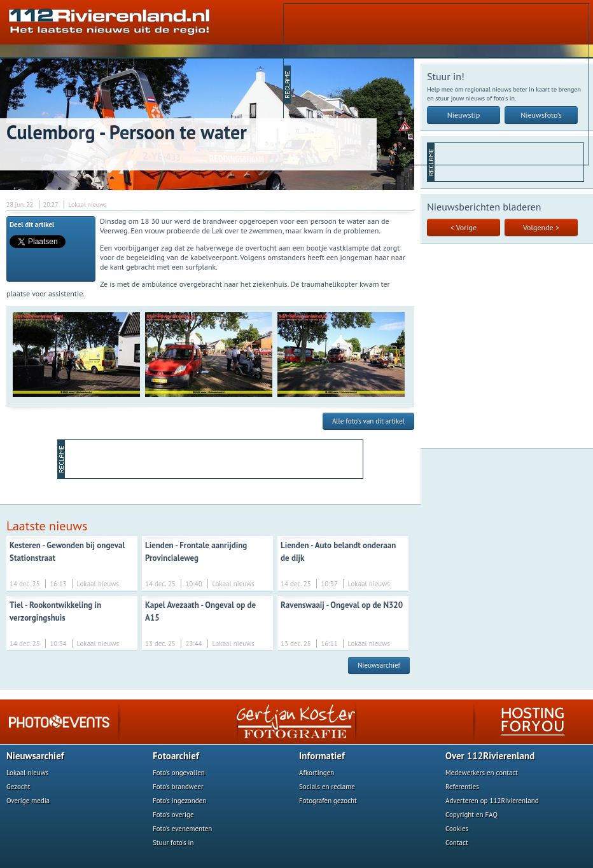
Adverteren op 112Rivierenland (492, 801)
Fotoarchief (176, 756)
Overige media (28, 801)
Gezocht (18, 787)
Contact (457, 843)
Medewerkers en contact (482, 773)
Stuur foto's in (173, 843)
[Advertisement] (390, 83)
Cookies (457, 829)
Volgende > (541, 227)
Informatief (322, 756)
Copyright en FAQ (471, 815)
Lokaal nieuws (27, 773)
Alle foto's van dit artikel (368, 421)
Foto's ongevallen (179, 773)
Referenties (462, 787)
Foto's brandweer (178, 787)
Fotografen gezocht (328, 801)
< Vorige (464, 227)
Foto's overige (173, 815)
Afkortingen (317, 773)
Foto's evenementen (182, 829)
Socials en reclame (327, 787)
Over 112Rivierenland (490, 756)
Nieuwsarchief (379, 665)
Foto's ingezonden (179, 801)
